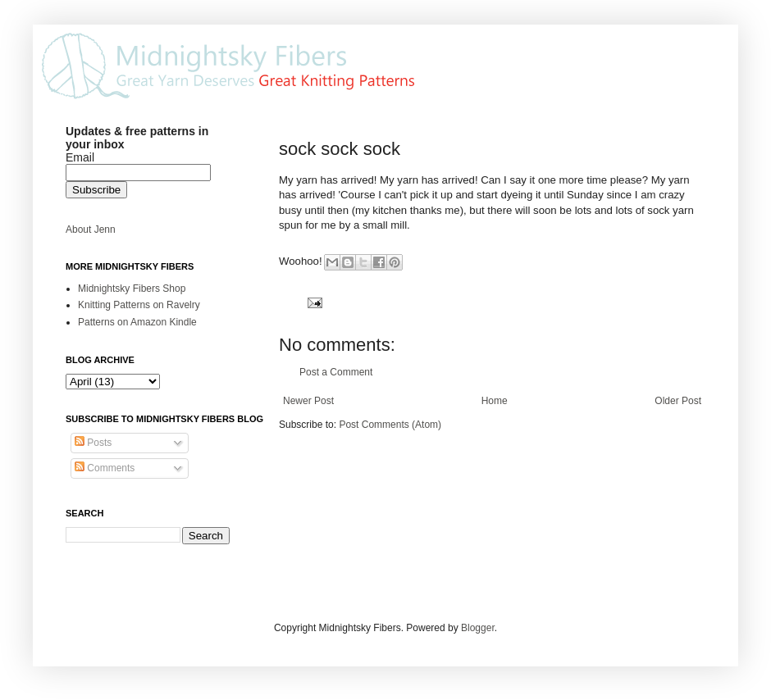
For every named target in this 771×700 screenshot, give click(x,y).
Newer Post (308, 401)
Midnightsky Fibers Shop (132, 289)
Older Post (678, 401)
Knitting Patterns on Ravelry (139, 305)
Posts (93, 443)
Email (80, 157)
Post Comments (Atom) (390, 425)
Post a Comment (336, 372)
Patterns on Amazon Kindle (137, 322)
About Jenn (91, 230)
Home (495, 401)
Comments (105, 468)
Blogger (478, 628)
